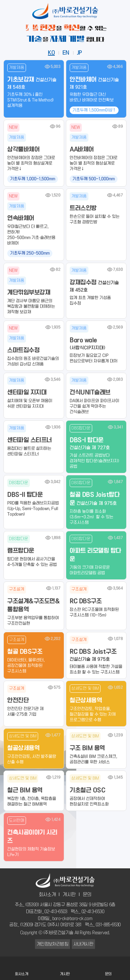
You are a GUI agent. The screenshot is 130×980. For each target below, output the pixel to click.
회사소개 (47, 895)
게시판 (69, 895)
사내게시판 (83, 944)
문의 (87, 895)
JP (80, 53)
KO (51, 53)
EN (66, 53)
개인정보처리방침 (53, 944)
